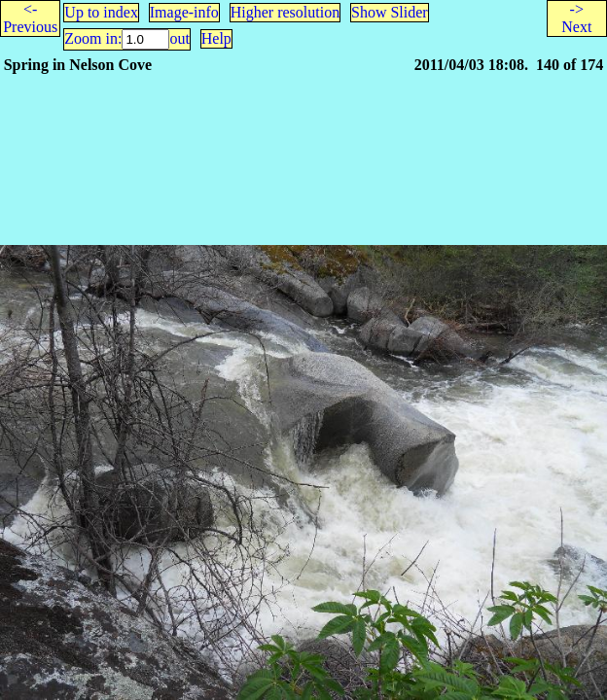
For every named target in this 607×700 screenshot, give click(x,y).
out (179, 38)
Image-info (184, 12)
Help (216, 38)
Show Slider (390, 12)
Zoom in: (93, 38)
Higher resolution (285, 12)
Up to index (101, 12)
